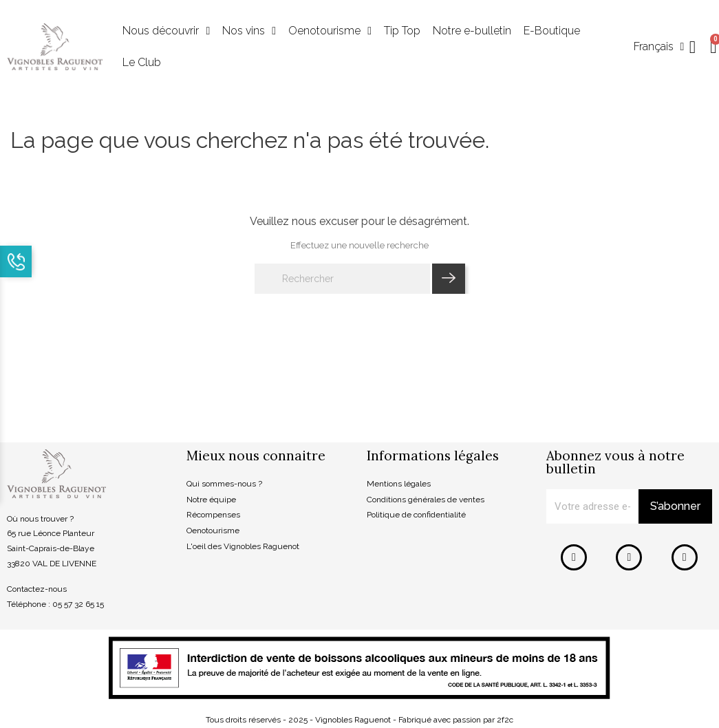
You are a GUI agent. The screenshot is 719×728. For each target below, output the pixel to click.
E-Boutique (552, 31)
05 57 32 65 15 (78, 604)
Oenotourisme (330, 31)
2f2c (505, 720)
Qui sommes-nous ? (224, 484)
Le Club (142, 62)
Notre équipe (211, 500)
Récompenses (213, 515)
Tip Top (402, 31)
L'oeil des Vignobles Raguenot (243, 546)
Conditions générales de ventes (426, 500)
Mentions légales (399, 484)
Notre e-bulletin (472, 31)
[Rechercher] (342, 279)
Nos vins (249, 31)
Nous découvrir (166, 31)
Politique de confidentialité (416, 515)
